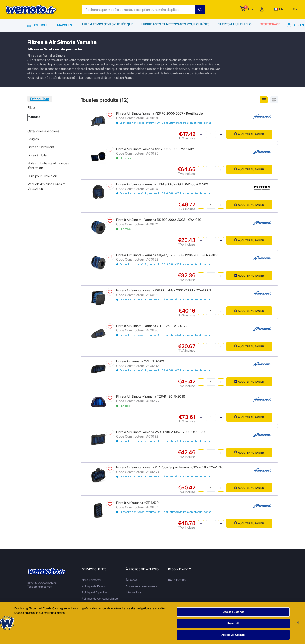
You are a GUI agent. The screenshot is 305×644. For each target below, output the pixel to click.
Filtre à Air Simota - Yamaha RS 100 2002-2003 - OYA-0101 (160, 220)
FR (278, 9)
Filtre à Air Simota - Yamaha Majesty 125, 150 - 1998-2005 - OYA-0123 (168, 255)
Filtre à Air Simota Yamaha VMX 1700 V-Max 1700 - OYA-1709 (161, 432)
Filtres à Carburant (41, 147)
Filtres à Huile (37, 155)
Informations (134, 592)
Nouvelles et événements (142, 586)
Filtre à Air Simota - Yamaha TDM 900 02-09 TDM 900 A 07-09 (162, 184)
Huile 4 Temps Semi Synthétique (107, 25)
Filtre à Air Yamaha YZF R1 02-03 (140, 361)
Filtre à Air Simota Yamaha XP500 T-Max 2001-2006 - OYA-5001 (164, 290)
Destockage (270, 25)
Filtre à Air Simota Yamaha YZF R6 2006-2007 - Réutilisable (160, 113)
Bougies (33, 139)
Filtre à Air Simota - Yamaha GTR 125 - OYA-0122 (152, 326)
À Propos (132, 580)
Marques (65, 25)
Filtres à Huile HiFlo (234, 25)
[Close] (298, 622)
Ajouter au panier (249, 134)
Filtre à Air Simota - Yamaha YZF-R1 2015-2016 (151, 396)
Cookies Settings (233, 612)
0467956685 (177, 580)
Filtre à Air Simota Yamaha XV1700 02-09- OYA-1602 (155, 149)
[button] (251, 9)
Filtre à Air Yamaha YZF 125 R (138, 503)
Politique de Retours (94, 586)
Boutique (38, 25)
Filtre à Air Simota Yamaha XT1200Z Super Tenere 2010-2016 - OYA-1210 (170, 467)
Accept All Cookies (233, 635)
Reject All (233, 623)
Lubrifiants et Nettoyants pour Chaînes (175, 25)
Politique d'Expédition (95, 592)
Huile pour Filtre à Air (42, 176)
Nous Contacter (92, 580)
